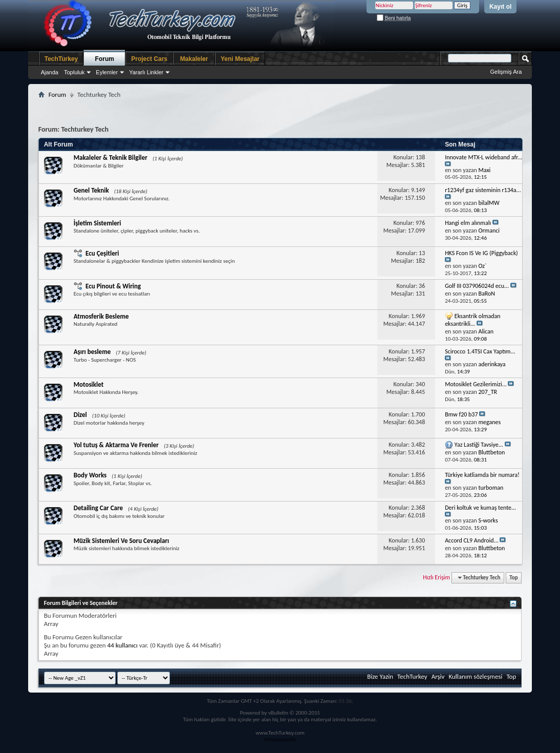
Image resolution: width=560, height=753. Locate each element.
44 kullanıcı (123, 645)
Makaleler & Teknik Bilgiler (111, 158)
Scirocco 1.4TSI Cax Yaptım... (480, 351)
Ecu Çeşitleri (102, 253)
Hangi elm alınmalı (468, 223)
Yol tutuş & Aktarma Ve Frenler (116, 445)
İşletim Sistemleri (98, 223)
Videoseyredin (280, 739)
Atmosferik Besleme (101, 316)
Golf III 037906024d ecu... (477, 286)
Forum (105, 59)
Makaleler (194, 59)
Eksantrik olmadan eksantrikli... (472, 320)
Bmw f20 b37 (461, 414)
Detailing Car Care (98, 508)
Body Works (90, 475)
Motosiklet (89, 384)
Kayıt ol (500, 7)
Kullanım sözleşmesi (475, 676)
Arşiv (438, 676)
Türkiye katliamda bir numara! (482, 475)
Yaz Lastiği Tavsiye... (479, 445)
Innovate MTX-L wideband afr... (483, 157)
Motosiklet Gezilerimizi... (476, 384)
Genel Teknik (91, 190)
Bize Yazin (380, 676)
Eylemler (107, 72)
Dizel (80, 415)
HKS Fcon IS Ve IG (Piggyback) (481, 253)
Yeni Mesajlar (240, 59)
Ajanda (50, 72)
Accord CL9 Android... (472, 540)
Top (513, 578)
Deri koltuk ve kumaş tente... (480, 508)
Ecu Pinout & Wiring (113, 286)
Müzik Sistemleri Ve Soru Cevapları (122, 541)
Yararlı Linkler (146, 72)
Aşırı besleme (92, 352)
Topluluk (74, 72)
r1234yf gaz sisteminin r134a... (483, 190)
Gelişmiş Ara (506, 72)
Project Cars (149, 59)
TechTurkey (61, 59)
